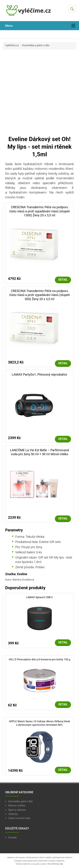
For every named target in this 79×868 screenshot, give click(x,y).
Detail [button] (63, 280)
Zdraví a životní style (19, 818)
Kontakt (13, 838)
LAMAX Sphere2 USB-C (39, 597)
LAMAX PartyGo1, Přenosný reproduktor (40, 374)
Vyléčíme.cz (12, 45)
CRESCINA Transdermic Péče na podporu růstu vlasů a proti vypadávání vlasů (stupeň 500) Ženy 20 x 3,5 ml (39, 295)
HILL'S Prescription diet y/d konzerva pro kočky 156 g (39, 659)
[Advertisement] (39, 94)
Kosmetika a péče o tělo (36, 45)
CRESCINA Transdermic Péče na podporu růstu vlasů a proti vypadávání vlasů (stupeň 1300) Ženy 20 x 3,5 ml (39, 211)
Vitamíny (13, 814)
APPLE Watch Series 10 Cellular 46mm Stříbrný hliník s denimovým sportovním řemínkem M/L (40, 723)
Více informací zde (55, 864)
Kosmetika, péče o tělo (21, 801)
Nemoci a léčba (17, 806)
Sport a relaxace (17, 810)
